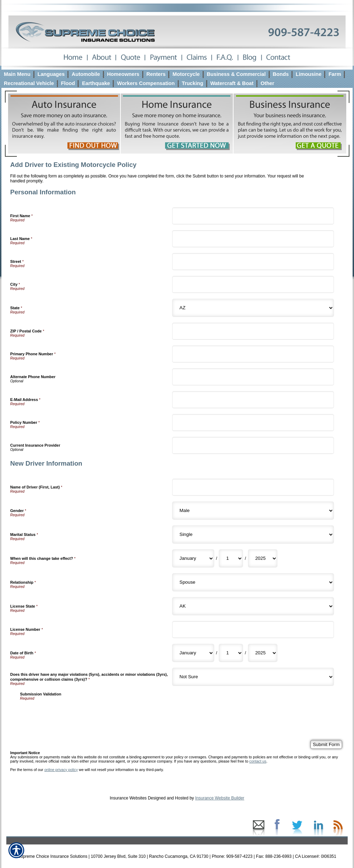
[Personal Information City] (253, 284)
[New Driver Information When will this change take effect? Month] (193, 558)
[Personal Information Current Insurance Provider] (253, 445)
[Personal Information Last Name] (253, 239)
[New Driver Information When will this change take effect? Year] (263, 558)
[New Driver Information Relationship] (253, 582)
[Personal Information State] (253, 308)
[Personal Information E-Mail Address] (253, 400)
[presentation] (73, 714)
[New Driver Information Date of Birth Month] (193, 653)
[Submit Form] (326, 744)
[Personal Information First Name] (253, 216)
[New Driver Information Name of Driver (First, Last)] (253, 487)
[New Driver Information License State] (253, 606)
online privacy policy (61, 770)
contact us (258, 761)
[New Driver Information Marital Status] (253, 535)
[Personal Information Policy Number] (253, 423)
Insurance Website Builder (220, 798)
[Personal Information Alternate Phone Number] (253, 377)
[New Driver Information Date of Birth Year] (263, 653)
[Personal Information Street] (253, 262)
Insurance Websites (128, 798)
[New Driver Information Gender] (253, 511)
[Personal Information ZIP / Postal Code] (253, 331)
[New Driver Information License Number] (253, 630)
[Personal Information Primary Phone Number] (253, 354)
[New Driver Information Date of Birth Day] (231, 653)
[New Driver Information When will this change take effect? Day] (231, 558)
